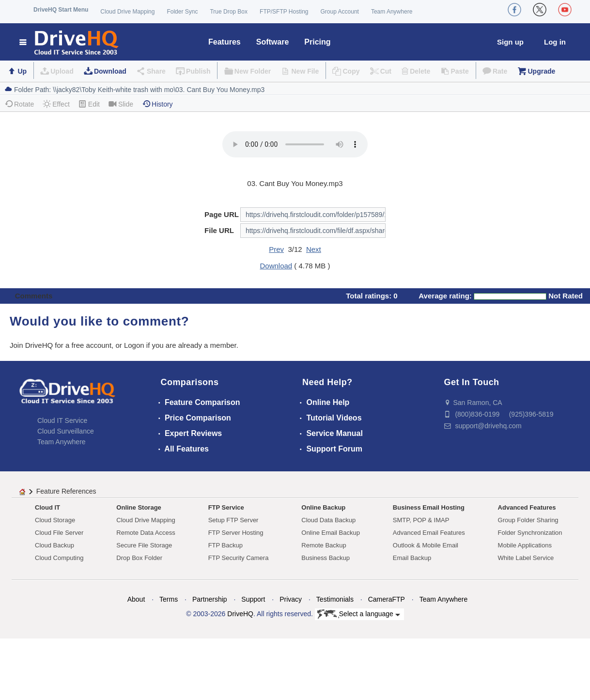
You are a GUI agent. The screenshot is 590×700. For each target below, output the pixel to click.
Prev (276, 249)
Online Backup (323, 507)
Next (314, 249)
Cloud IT (47, 507)
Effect (56, 104)
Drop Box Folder (139, 558)
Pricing (317, 42)
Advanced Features (527, 507)
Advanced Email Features (429, 533)
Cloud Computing (59, 558)
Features (225, 42)
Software (273, 42)
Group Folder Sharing (528, 520)
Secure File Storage (144, 545)
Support (253, 599)
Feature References (66, 491)
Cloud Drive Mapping (127, 12)
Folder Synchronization (530, 533)
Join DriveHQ (32, 345)
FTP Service (226, 507)
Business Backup (326, 558)
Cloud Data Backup (328, 520)
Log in (555, 42)
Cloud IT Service (62, 420)
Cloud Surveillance (66, 431)
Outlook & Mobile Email (426, 545)
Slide (121, 104)
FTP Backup (225, 545)
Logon (134, 345)
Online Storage (139, 507)
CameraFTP (387, 599)
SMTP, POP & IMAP (421, 520)
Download (110, 71)
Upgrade (541, 71)
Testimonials (335, 599)
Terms (169, 599)
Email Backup (412, 558)
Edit (89, 104)
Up (22, 71)
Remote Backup (324, 545)
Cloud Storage (55, 520)
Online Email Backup (331, 533)
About (136, 599)
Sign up (510, 42)
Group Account (340, 12)
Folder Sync (182, 12)
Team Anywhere (392, 12)
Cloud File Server (59, 533)
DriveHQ (240, 614)
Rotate (19, 104)
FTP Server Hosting (236, 533)
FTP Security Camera (239, 558)
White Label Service (526, 558)
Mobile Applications (525, 545)
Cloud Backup (54, 545)
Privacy (291, 599)
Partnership (210, 599)
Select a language (359, 614)
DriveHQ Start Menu (61, 10)
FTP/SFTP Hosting (284, 12)
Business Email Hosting (429, 507)
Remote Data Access (146, 533)
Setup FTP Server (233, 520)
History (157, 104)
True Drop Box (229, 12)
